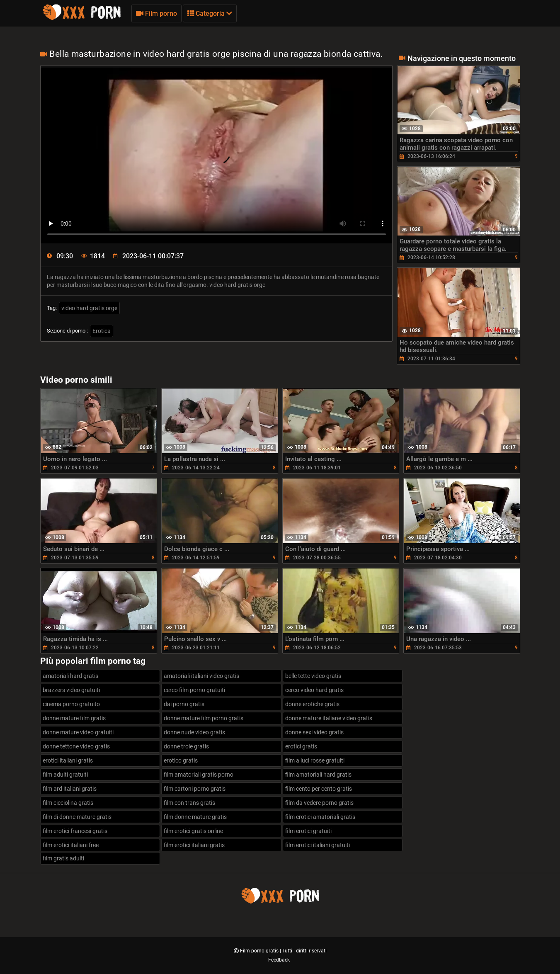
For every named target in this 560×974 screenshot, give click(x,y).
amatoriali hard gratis (70, 676)
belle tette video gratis (313, 676)
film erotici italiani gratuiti (318, 845)
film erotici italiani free (71, 845)
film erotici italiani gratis (194, 845)
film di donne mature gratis (77, 817)
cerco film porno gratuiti (194, 690)
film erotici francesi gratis (75, 831)
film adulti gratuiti (65, 775)
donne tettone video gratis (76, 746)
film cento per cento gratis (319, 789)
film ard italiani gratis (70, 789)
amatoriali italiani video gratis (201, 676)
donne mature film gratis (74, 718)
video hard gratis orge (89, 308)
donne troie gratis (186, 746)
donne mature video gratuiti (78, 732)
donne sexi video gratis (314, 732)
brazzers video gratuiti (71, 690)
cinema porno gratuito (71, 704)
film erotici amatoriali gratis (320, 817)
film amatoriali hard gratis (318, 775)
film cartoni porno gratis (195, 789)
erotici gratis (301, 746)
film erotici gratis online (193, 831)
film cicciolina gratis (68, 803)
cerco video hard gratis (314, 690)
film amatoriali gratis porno (199, 775)
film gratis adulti (63, 858)
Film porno (156, 13)
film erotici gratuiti (308, 831)
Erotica (102, 331)
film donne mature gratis (195, 817)
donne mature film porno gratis (204, 718)
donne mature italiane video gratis (329, 718)
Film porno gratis (260, 951)
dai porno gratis (184, 704)
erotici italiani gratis (68, 760)
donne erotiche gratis (312, 704)
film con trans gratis (189, 803)
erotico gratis (181, 760)
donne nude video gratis (194, 732)
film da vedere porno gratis (319, 803)
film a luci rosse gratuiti (315, 760)
